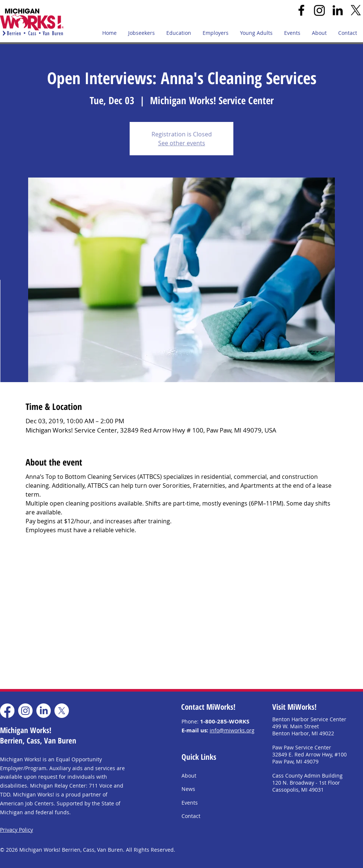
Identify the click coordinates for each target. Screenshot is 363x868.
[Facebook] (301, 10)
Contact (191, 816)
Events (190, 803)
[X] (356, 10)
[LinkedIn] (338, 10)
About (189, 776)
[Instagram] (319, 10)
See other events (182, 143)
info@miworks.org (232, 730)
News (188, 789)
